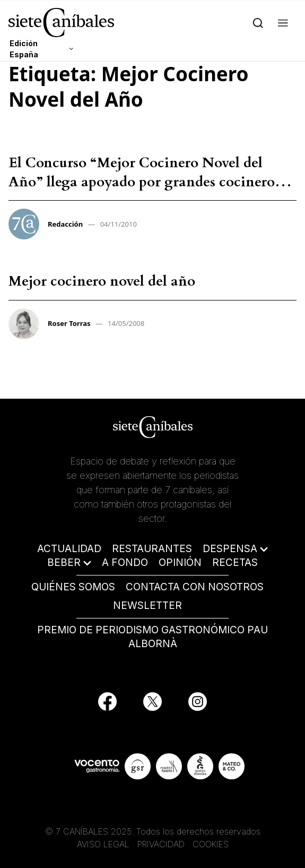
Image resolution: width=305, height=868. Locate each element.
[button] (283, 22)
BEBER (64, 562)
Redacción (65, 224)
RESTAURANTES (152, 549)
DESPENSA (230, 549)
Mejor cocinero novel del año (102, 281)
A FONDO (125, 562)
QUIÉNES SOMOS (73, 587)
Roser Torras (69, 323)
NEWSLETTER (147, 605)
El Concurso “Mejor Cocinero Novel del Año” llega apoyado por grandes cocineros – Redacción (150, 182)
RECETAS (235, 562)
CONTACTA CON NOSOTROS (195, 587)
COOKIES (211, 844)
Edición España (24, 49)
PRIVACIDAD (162, 844)
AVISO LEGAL (103, 844)
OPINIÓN (180, 562)
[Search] (258, 22)
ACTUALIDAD (69, 549)
